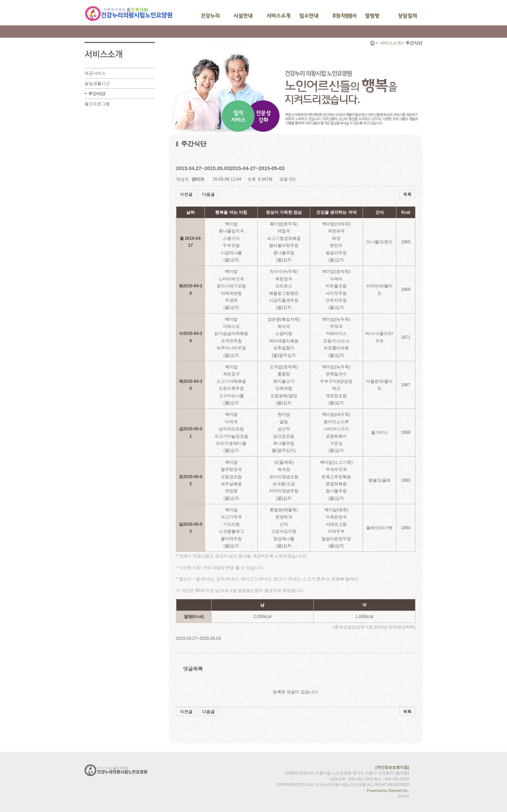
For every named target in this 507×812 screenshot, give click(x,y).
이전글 (186, 194)
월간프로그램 (97, 104)
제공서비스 (95, 73)
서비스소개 (390, 43)
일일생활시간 (97, 83)
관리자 (403, 796)
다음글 (208, 194)
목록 (407, 194)
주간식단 (97, 94)
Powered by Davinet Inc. (388, 791)
